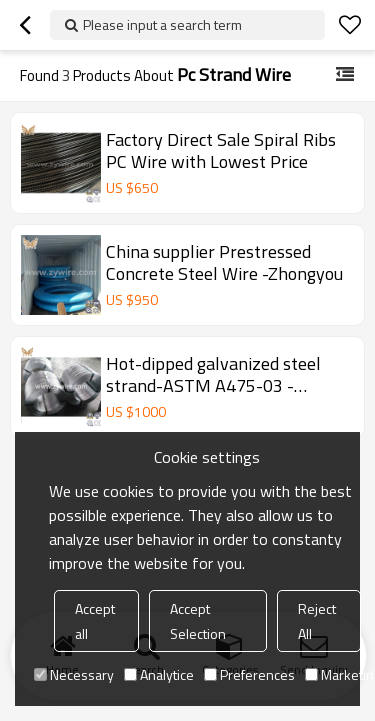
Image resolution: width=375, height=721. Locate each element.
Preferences (249, 674)
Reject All (317, 621)
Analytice (159, 674)
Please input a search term (162, 24)
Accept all (95, 621)
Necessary (74, 674)
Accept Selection (198, 621)
